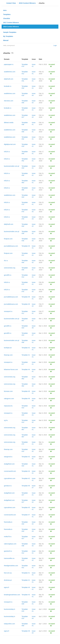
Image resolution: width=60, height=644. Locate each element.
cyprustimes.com (10, 478)
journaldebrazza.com (11, 246)
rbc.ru (6, 261)
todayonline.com (9, 624)
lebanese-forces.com (11, 369)
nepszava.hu (8, 406)
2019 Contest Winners (27, 3)
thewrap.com (8, 355)
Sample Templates (10, 32)
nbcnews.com (9, 101)
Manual (6, 40)
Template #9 (26, 399)
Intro (5, 10)
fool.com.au (8, 573)
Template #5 (26, 507)
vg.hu (6, 420)
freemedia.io (8, 522)
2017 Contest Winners (11, 23)
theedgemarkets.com (11, 566)
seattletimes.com (10, 72)
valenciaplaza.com (10, 544)
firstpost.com (8, 239)
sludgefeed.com (9, 464)
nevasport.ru (8, 311)
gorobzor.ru (8, 486)
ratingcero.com (9, 399)
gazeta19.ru (8, 551)
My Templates (8, 36)
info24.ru (7, 152)
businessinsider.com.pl (12, 166)
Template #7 (26, 515)
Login (55, 45)
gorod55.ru (8, 275)
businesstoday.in (9, 609)
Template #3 (26, 246)
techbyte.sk (8, 348)
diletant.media (9, 123)
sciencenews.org (10, 268)
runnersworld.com (10, 471)
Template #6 (26, 297)
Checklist (7, 18)
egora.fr (7, 587)
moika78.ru (8, 537)
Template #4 (26, 369)
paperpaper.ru (9, 64)
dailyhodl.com (9, 79)
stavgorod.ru (8, 457)
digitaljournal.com (10, 144)
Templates (7, 14)
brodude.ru (8, 86)
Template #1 (26, 355)
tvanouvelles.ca (9, 558)
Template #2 (26, 348)
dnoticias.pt (8, 580)
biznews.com (8, 391)
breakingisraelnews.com (12, 595)
